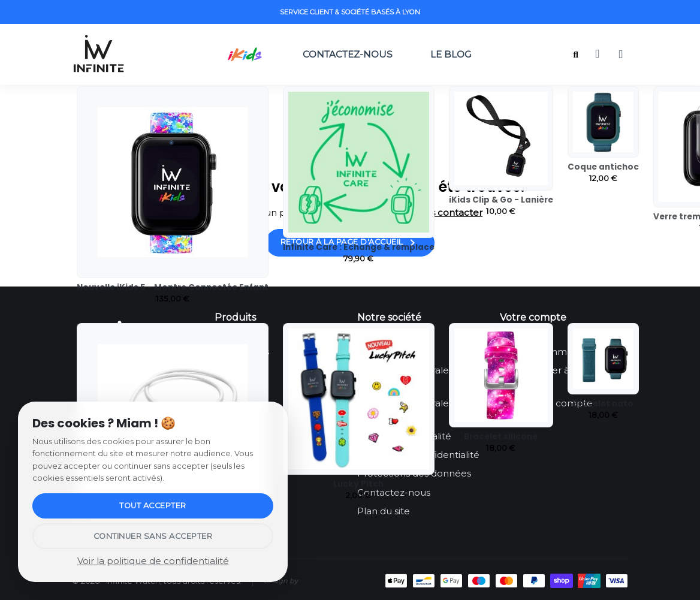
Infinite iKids (242, 352)
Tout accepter (153, 506)
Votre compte (533, 317)
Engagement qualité (404, 436)
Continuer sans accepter (153, 536)
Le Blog (454, 54)
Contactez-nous (348, 54)
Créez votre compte (546, 403)
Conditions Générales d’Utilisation (405, 377)
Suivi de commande (545, 352)
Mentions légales (396, 352)
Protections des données (414, 473)
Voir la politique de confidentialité (153, 561)
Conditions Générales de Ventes (412, 410)
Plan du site (384, 511)
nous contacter (448, 212)
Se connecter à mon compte (547, 377)
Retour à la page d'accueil (350, 243)
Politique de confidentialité (418, 455)
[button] (576, 55)
